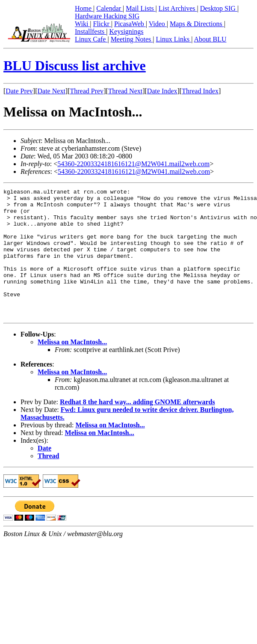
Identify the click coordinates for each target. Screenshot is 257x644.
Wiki (82, 24)
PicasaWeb (130, 24)
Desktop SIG (219, 8)
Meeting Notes (132, 39)
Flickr (102, 24)
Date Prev (19, 91)
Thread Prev (87, 91)
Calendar (109, 8)
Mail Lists (140, 8)
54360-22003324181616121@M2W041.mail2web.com (133, 164)
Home (84, 8)
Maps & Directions (197, 24)
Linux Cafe (91, 39)
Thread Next (125, 91)
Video (158, 24)
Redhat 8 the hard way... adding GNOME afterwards (137, 428)
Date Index (162, 91)
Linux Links (173, 39)
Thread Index (200, 91)
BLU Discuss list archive (75, 66)
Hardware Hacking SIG (107, 16)
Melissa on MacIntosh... (72, 368)
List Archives (178, 8)
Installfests (90, 31)
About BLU (210, 39)
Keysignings (127, 31)
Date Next (52, 91)
